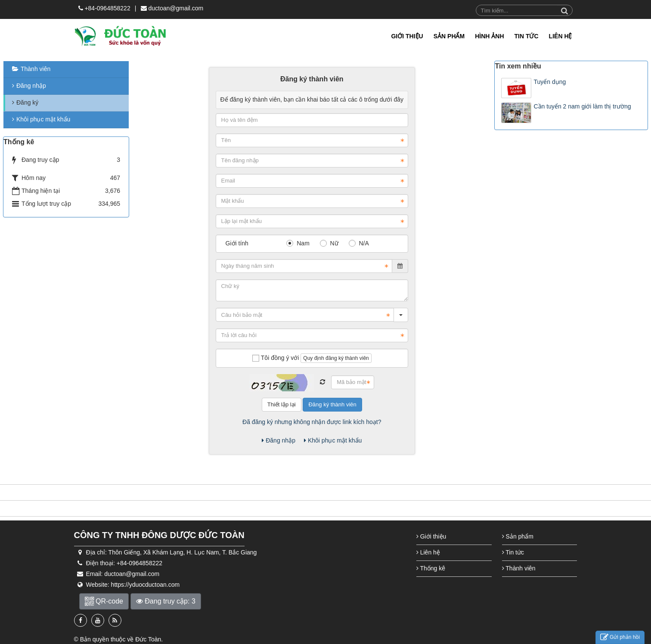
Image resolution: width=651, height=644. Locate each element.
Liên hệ (428, 552)
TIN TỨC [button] (527, 36)
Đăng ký (27, 102)
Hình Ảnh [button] (489, 36)
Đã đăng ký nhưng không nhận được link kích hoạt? (312, 422)
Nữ (329, 243)
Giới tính (237, 243)
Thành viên (36, 69)
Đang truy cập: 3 (166, 601)
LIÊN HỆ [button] (561, 36)
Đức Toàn (148, 639)
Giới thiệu (431, 536)
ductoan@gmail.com (176, 8)
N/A (359, 243)
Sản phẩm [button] (449, 36)
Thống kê (431, 568)
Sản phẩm (518, 536)
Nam (298, 243)
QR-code (104, 601)
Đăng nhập (279, 440)
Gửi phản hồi (620, 637)
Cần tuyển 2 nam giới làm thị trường (582, 106)
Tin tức (513, 552)
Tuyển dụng (550, 82)
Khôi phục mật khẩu (333, 440)
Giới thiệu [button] (407, 36)
